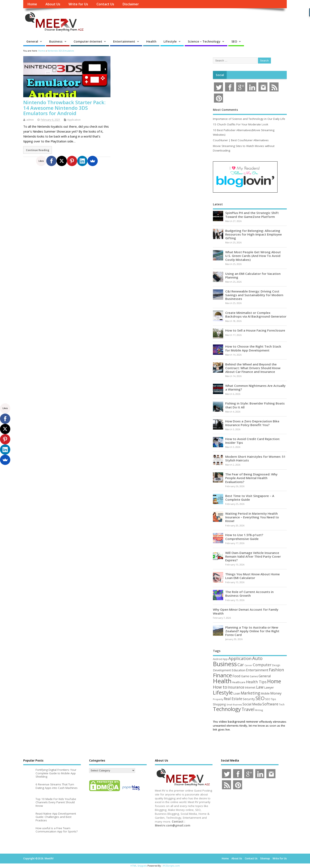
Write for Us (78, 4)
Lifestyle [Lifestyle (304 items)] (223, 692)
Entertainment (124, 41)
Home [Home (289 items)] (274, 681)
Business (56, 41)
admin (30, 120)
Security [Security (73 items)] (249, 699)
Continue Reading (38, 150)
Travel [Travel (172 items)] (248, 709)
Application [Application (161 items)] (240, 658)
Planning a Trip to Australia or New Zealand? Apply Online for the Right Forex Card (252, 631)
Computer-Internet (88, 41)
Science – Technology (204, 41)
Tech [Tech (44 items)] (282, 704)
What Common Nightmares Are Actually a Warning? (255, 387)
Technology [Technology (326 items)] (227, 709)
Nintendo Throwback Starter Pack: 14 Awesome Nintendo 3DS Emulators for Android (64, 108)
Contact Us (105, 4)
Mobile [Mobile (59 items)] (265, 693)
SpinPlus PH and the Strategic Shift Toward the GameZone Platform (252, 215)
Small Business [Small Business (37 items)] (234, 705)
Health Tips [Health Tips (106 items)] (256, 682)
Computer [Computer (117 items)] (262, 665)
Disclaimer (131, 4)
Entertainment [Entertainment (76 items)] (257, 670)
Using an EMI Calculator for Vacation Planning (253, 275)
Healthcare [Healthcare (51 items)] (239, 682)
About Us (53, 4)
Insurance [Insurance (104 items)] (236, 687)
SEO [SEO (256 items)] (260, 698)
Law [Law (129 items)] (260, 687)
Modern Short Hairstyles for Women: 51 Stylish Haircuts (255, 458)
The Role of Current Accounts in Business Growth (249, 594)
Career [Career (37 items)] (248, 665)
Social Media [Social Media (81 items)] (252, 704)
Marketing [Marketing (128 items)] (250, 693)
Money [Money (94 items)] (276, 693)
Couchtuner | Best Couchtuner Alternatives (241, 140)
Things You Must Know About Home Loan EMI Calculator (253, 576)
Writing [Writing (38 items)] (259, 710)
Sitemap (265, 858)
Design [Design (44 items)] (276, 665)
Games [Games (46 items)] (254, 676)
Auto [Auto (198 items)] (257, 658)
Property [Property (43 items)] (218, 699)
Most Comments (225, 110)
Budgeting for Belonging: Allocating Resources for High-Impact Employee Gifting (254, 234)
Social (220, 75)
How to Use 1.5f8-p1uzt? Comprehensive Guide (244, 537)
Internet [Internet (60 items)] (250, 687)
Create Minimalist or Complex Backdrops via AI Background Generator (256, 314)
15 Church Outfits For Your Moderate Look (241, 124)
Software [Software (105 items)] (270, 704)
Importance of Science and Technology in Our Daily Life (249, 119)
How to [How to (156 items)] (220, 687)
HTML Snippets (139, 866)
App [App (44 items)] (225, 659)
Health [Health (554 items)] (222, 681)
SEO (234, 41)
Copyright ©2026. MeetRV (38, 858)
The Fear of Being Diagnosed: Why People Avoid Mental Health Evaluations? (251, 478)
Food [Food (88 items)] (236, 676)
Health (151, 41)
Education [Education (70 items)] (239, 670)
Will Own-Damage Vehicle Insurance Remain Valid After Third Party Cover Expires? (253, 556)
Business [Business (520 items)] (225, 664)
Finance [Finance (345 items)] (222, 675)
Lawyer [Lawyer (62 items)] (269, 687)
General (32, 41)
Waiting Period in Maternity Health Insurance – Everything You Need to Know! (252, 517)
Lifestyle (170, 41)
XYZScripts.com (171, 866)
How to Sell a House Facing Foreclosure (255, 330)
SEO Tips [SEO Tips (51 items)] (271, 699)
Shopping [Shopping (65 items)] (219, 704)
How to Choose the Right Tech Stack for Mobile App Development (253, 348)
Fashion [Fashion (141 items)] (276, 670)
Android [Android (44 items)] (218, 659)
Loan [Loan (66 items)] (237, 693)
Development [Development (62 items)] (222, 670)
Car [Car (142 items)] (241, 665)
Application (74, 120)
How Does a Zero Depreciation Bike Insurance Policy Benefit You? (252, 423)
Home (32, 4)
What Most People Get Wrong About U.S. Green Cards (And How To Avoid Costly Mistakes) (253, 256)
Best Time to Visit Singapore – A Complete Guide (250, 498)
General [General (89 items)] (265, 676)
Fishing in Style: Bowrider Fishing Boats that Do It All (255, 405)
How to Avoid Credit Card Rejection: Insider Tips (253, 441)
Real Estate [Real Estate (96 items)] (233, 699)
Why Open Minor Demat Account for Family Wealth (246, 611)
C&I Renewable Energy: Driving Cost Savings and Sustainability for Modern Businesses (254, 295)
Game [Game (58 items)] (245, 676)
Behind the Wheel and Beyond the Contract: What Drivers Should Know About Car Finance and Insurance (253, 368)
